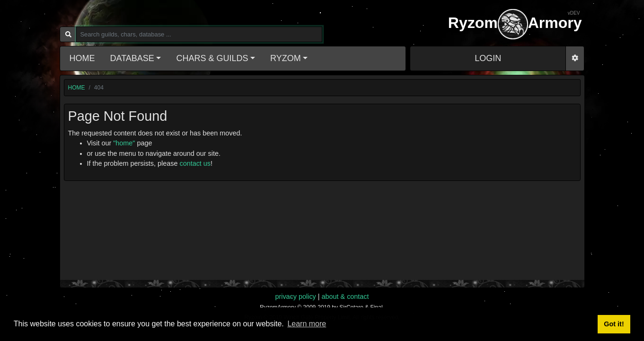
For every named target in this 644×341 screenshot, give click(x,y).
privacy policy (295, 296)
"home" (124, 143)
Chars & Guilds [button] (212, 58)
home (77, 88)
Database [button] (132, 58)
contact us (195, 163)
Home (82, 58)
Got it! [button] (614, 324)
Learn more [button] (307, 324)
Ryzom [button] (286, 58)
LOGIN (488, 58)
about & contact (345, 296)
